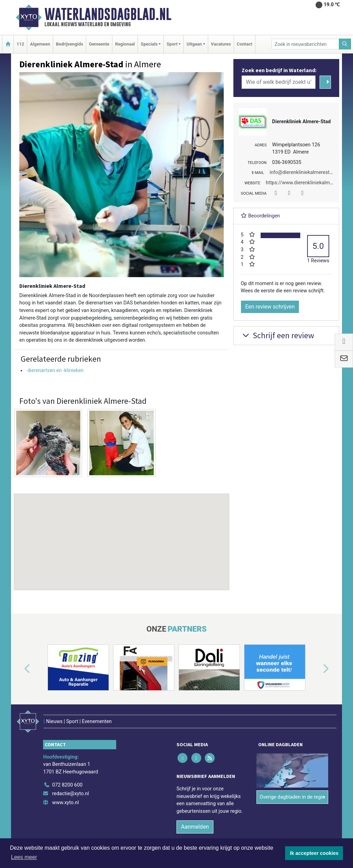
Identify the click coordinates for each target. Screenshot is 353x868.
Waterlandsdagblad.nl (108, 14)
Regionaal (125, 44)
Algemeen (40, 44)
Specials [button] (149, 44)
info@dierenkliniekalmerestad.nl (305, 172)
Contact (245, 44)
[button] (122, 535)
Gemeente (99, 44)
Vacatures (221, 44)
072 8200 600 (67, 785)
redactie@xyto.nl (70, 794)
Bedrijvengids (69, 44)
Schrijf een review (277, 335)
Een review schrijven (270, 307)
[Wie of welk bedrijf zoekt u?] (279, 82)
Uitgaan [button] (194, 44)
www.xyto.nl (65, 803)
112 (20, 44)
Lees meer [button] (24, 857)
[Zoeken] (345, 44)
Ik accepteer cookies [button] (314, 853)
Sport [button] (172, 44)
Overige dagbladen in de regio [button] (292, 797)
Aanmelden (195, 827)
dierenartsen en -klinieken (55, 370)
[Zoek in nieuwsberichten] (305, 44)
